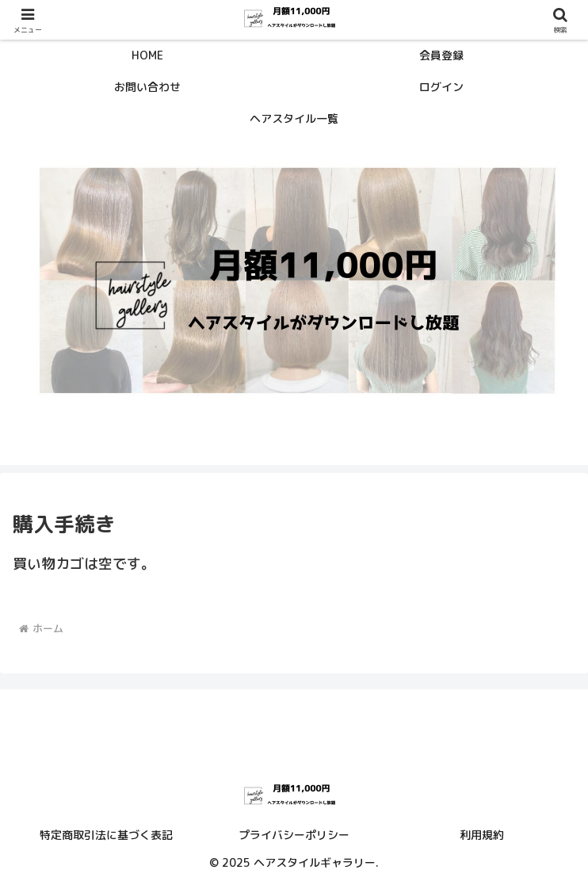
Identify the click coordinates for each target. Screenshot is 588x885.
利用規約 (482, 835)
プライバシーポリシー (294, 835)
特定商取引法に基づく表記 (106, 835)
